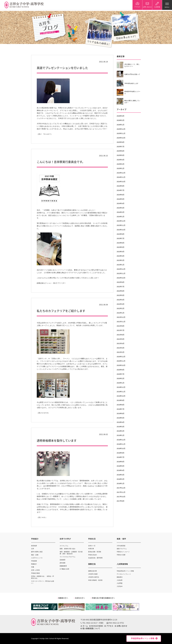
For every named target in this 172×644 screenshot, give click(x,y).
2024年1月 (121, 217)
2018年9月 (121, 453)
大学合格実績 (121, 546)
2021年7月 (121, 330)
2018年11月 (121, 444)
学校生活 (92, 539)
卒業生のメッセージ (123, 552)
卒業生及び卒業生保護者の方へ (103, 598)
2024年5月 (121, 199)
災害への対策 (35, 570)
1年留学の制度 (93, 574)
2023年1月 (121, 265)
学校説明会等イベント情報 (125, 571)
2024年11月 (121, 177)
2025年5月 (121, 155)
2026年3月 (121, 116)
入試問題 (120, 583)
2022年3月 (121, 304)
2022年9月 (121, 282)
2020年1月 (121, 383)
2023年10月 (121, 230)
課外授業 (63, 563)
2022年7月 (121, 287)
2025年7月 (121, 147)
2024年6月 (121, 195)
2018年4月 (121, 470)
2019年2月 (121, 431)
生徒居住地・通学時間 (95, 558)
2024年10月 (121, 182)
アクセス (109, 626)
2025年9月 (121, 142)
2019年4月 (121, 422)
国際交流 (92, 564)
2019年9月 (121, 400)
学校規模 (34, 561)
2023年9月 (121, 234)
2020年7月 (121, 374)
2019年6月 (121, 414)
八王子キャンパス (37, 558)
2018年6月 (121, 462)
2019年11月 (121, 392)
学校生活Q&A (93, 555)
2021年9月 (121, 326)
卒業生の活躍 (121, 555)
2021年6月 (121, 335)
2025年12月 (121, 129)
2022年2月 (121, 308)
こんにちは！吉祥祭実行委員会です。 (61, 162)
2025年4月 (121, 160)
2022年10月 (121, 278)
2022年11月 (121, 273)
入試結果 (120, 580)
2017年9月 (121, 501)
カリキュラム (64, 546)
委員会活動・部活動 (95, 552)
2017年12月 (121, 488)
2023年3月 (121, 256)
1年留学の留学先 (94, 577)
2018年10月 (121, 449)
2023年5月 (121, 247)
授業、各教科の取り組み (68, 549)
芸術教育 (63, 560)
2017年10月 (121, 497)
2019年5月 (121, 418)
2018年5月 (121, 466)
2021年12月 (121, 317)
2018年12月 (121, 440)
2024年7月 (121, 190)
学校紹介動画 (35, 573)
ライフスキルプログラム (68, 557)
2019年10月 (121, 396)
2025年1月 (121, 168)
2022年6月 (121, 291)
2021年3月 (121, 348)
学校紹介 (35, 539)
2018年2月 (121, 479)
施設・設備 (35, 555)
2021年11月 (121, 322)
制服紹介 (34, 564)
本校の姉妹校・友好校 (95, 580)
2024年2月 (121, 212)
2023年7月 (121, 238)
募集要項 (120, 577)
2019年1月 (121, 435)
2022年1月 (121, 313)
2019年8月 (121, 405)
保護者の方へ (63, 598)
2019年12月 (121, 387)
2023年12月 (121, 221)
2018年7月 (121, 457)
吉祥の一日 (92, 546)
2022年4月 (121, 300)
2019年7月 (121, 409)
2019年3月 (121, 427)
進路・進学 (121, 539)
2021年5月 (121, 339)
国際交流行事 (92, 571)
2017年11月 (121, 492)
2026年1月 (121, 125)
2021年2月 (121, 352)
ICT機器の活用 (64, 569)
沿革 (33, 549)
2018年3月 (121, 475)
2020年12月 (121, 357)
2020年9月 (121, 370)
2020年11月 (121, 361)
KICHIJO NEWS (96, 626)
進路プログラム (122, 549)
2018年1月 (121, 484)
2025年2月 (121, 164)
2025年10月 (121, 138)
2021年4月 (121, 343)
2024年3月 (121, 208)
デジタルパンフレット (124, 574)
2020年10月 (121, 365)
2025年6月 (121, 151)
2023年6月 (121, 243)
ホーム (84, 626)
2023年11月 (121, 225)
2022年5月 (121, 295)
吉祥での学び (65, 539)
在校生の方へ (79, 598)
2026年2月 (121, 120)
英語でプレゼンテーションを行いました (62, 68)
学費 (33, 567)
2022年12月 (121, 269)
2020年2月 (121, 379)
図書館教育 (63, 566)
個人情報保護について (90, 628)
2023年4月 (121, 252)
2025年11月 (121, 133)
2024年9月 (121, 186)
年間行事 (91, 549)
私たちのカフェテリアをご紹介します (61, 311)
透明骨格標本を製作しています (57, 441)
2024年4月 (121, 203)
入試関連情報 (122, 564)
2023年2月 (121, 260)
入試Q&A (120, 586)
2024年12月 (121, 173)
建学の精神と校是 (37, 552)
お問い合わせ (121, 626)
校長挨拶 (34, 546)
